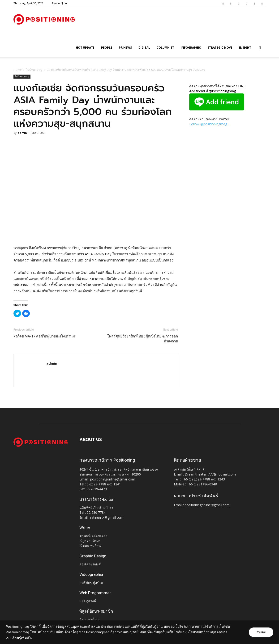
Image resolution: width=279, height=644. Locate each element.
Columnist (165, 48)
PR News (125, 48)
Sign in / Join (59, 3)
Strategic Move (220, 48)
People (107, 48)
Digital (144, 48)
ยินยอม (261, 632)
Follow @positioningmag (208, 124)
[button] (260, 48)
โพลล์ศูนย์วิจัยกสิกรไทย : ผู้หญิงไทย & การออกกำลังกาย (142, 339)
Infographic (191, 48)
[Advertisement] (96, 233)
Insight (245, 48)
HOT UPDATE (85, 48)
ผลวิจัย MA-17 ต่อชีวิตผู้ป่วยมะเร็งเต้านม (44, 336)
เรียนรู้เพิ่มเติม (22, 638)
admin (22, 133)
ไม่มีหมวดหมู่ (34, 70)
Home (18, 70)
